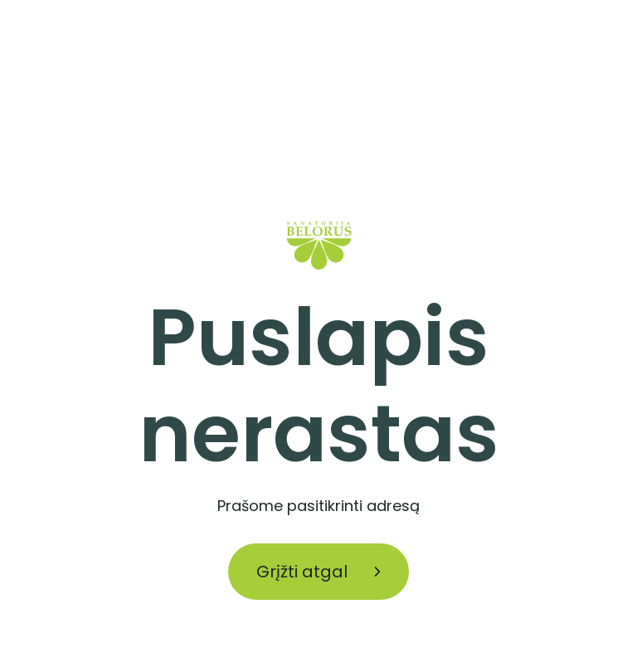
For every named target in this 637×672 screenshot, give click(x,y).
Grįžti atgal (318, 572)
